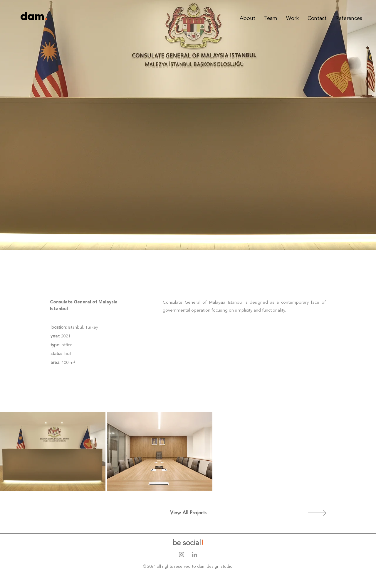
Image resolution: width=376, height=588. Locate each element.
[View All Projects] (188, 513)
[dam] (32, 17)
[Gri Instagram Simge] (182, 555)
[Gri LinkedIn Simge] (194, 555)
